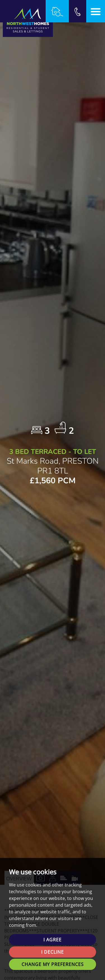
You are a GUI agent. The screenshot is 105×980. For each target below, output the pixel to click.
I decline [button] (53, 952)
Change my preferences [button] (53, 964)
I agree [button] (53, 940)
